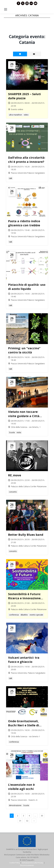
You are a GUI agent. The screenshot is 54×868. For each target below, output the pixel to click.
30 (42, 816)
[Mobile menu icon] (6, 9)
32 (27, 821)
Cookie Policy (15, 863)
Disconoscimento (27, 865)
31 (20, 821)
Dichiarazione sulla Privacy (33, 863)
